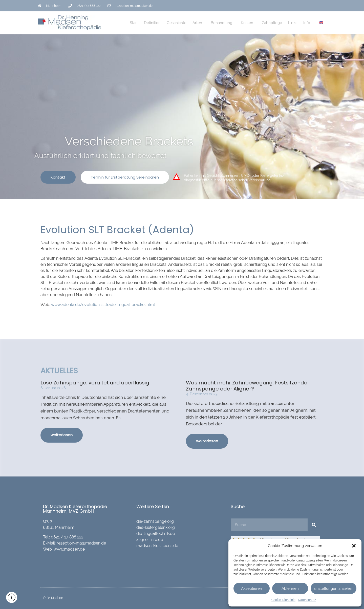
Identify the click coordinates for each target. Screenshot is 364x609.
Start (134, 23)
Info (308, 23)
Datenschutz (307, 600)
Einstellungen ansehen (334, 589)
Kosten (248, 23)
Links (293, 23)
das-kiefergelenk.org (156, 527)
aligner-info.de (150, 540)
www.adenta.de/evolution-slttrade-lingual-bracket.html (103, 305)
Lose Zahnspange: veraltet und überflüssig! (96, 383)
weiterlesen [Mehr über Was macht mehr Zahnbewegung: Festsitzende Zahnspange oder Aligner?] (207, 441)
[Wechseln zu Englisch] (321, 23)
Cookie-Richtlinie (283, 600)
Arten (199, 23)
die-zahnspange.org (155, 521)
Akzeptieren (252, 589)
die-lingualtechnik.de (156, 534)
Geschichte (177, 23)
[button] (354, 546)
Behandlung (223, 23)
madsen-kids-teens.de (157, 546)
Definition (152, 23)
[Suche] (314, 525)
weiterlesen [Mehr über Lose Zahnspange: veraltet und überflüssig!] (62, 435)
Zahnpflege (272, 23)
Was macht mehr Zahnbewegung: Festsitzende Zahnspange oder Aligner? (247, 386)
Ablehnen (290, 589)
